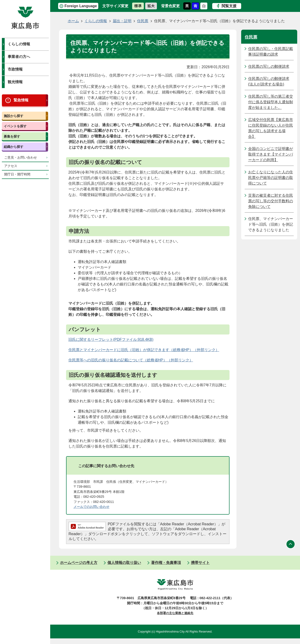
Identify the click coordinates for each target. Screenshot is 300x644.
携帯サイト (200, 563)
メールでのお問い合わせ (92, 507)
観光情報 (15, 82)
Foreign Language (81, 6)
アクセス (11, 166)
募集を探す (12, 136)
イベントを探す (15, 126)
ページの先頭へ (291, 544)
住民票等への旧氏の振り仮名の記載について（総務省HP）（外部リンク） (131, 360)
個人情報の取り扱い (124, 563)
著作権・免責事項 (166, 563)
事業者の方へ (19, 57)
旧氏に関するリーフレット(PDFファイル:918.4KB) (111, 340)
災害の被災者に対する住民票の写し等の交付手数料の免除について (271, 201)
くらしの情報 (19, 44)
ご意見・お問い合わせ (21, 158)
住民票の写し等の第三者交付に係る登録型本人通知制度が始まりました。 (271, 102)
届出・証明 (122, 21)
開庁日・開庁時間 (17, 174)
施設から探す (14, 116)
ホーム (73, 21)
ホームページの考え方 (79, 563)
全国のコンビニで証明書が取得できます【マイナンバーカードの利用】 (271, 154)
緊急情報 (21, 100)
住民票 (143, 21)
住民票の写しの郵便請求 (269, 66)
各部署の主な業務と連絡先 (175, 613)
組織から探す (14, 147)
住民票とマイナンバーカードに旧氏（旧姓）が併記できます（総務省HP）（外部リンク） (144, 350)
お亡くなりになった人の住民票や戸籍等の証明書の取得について (271, 178)
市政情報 (15, 69)
